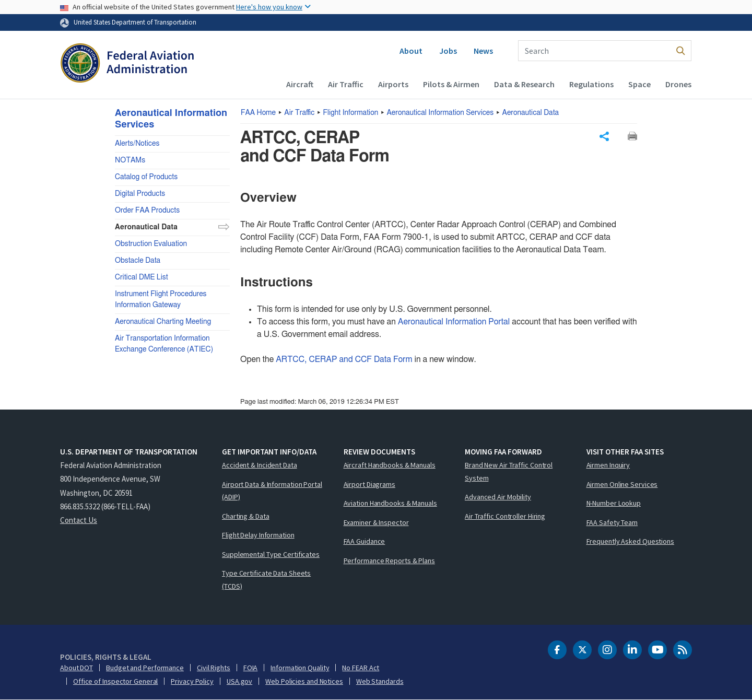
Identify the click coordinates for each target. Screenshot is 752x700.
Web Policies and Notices (304, 681)
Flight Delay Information (258, 535)
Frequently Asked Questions (630, 541)
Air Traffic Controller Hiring (505, 516)
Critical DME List (142, 277)
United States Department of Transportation (135, 22)
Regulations (591, 84)
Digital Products (140, 194)
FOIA (251, 668)
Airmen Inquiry (608, 465)
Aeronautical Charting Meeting (163, 322)
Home (258, 113)
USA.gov (239, 681)
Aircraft (300, 84)
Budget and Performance (145, 668)
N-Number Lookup (614, 503)
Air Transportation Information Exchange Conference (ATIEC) (164, 344)
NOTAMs (130, 160)
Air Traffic (346, 84)
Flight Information (351, 113)
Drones (678, 84)
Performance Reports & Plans (389, 561)
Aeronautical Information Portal (454, 322)
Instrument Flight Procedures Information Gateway (161, 300)
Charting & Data (246, 516)
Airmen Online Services (622, 484)
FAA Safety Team (612, 522)
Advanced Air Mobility (498, 497)
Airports (393, 84)
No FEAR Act (361, 668)
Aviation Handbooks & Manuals (390, 503)
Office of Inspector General (115, 681)
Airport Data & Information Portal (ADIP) (272, 491)
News (483, 51)
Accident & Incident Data (260, 465)
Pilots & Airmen (451, 84)
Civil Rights (214, 668)
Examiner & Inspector (376, 522)
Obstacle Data (138, 261)
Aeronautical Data (531, 113)
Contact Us (79, 520)
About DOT (77, 668)
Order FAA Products (147, 211)
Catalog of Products (146, 177)
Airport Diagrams (369, 484)
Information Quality (300, 668)
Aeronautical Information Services (440, 113)
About (411, 51)
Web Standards (380, 681)
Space (639, 84)
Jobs (448, 51)
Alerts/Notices (137, 144)
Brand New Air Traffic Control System (509, 471)
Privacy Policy (192, 681)
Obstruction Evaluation (151, 244)
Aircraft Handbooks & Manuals (390, 465)
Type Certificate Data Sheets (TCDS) (266, 580)
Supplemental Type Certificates (271, 554)
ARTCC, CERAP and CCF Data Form (344, 359)
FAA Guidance (365, 541)
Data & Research (524, 84)
